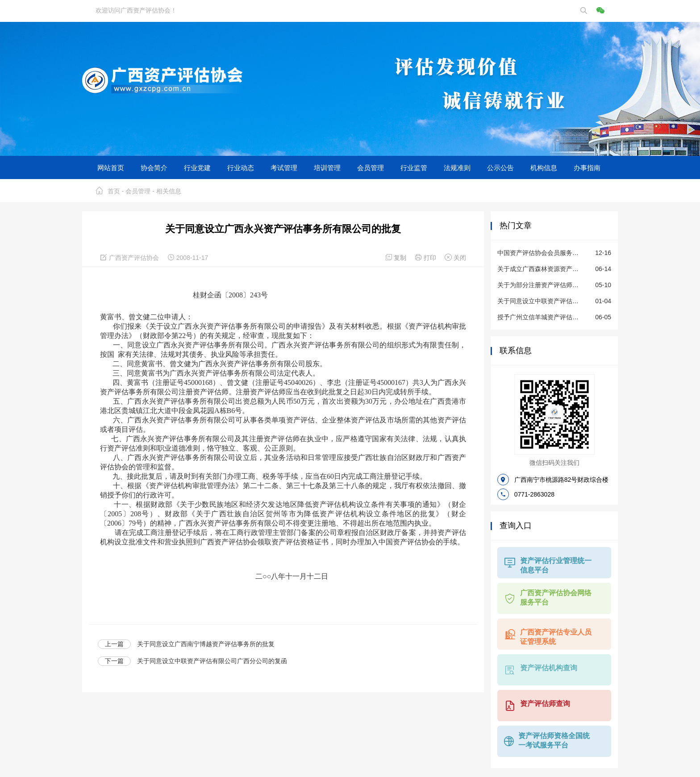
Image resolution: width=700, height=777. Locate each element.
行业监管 (414, 167)
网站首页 (111, 167)
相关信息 (169, 191)
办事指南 (587, 167)
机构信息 (544, 167)
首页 (114, 191)
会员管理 (371, 167)
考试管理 (284, 167)
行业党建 (197, 167)
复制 (397, 258)
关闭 (455, 258)
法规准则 (457, 167)
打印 (426, 258)
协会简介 (154, 167)
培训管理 (327, 167)
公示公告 (500, 167)
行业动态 (241, 167)
